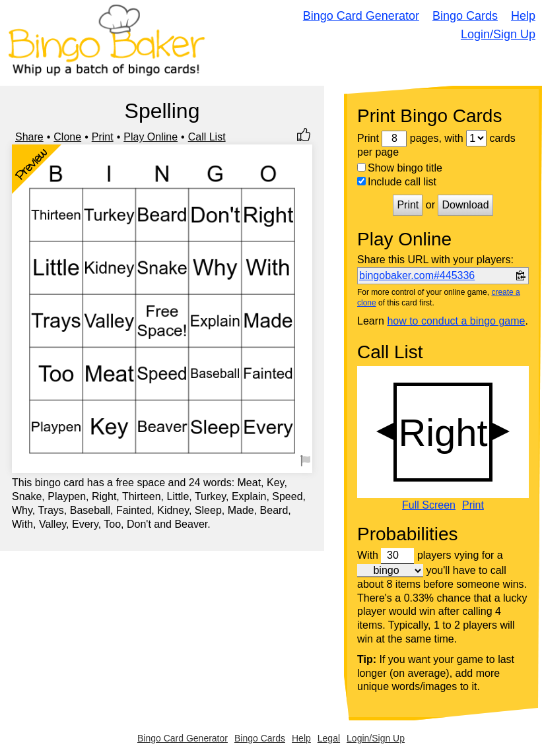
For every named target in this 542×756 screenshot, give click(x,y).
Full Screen (429, 505)
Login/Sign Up (498, 34)
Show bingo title (400, 168)
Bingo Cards (465, 16)
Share (29, 137)
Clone (67, 137)
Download (465, 205)
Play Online (151, 137)
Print (103, 137)
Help (523, 16)
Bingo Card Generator (361, 16)
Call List (207, 137)
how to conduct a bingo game (456, 321)
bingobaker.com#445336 (417, 275)
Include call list (397, 182)
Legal (329, 738)
